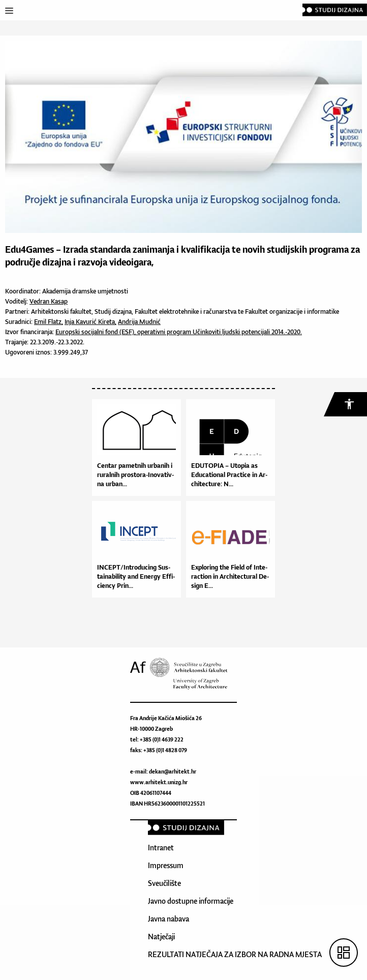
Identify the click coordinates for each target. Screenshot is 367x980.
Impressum (166, 865)
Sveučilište (164, 883)
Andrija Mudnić (139, 322)
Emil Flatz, (49, 322)
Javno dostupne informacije (191, 901)
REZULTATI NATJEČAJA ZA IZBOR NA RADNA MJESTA (235, 954)
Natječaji (161, 937)
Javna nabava (169, 919)
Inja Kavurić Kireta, (90, 322)
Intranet (161, 848)
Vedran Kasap (49, 301)
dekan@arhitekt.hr (173, 771)
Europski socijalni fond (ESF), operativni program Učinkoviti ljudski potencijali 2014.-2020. (179, 332)
